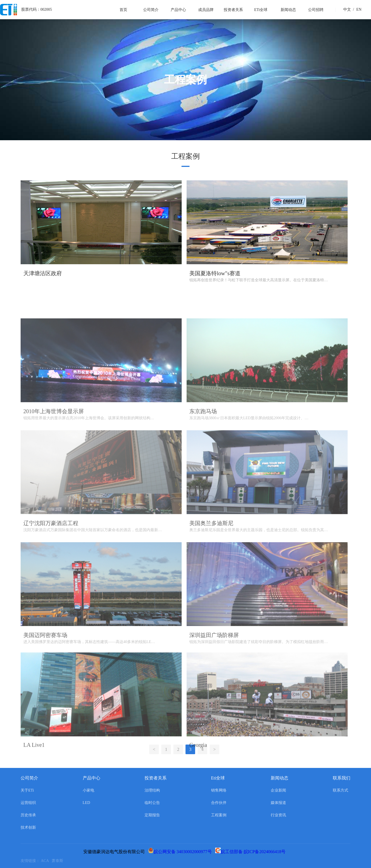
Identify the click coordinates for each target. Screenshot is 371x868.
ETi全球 (261, 10)
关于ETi (27, 790)
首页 (123, 10)
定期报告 (152, 815)
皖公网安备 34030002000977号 (181, 852)
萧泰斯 (58, 861)
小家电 (88, 790)
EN (356, 9)
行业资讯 (278, 815)
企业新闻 (278, 790)
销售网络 (219, 790)
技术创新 (28, 827)
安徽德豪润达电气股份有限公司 (115, 852)
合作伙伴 (219, 803)
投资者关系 (233, 10)
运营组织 (28, 803)
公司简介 (151, 10)
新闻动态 (288, 10)
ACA (46, 861)
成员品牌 (206, 10)
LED (86, 803)
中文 (347, 9)
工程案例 (219, 815)
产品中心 (178, 10)
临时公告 (152, 803)
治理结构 (152, 790)
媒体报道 (278, 803)
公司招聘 (316, 10)
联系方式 (340, 790)
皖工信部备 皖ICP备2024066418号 (252, 852)
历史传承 (28, 815)
